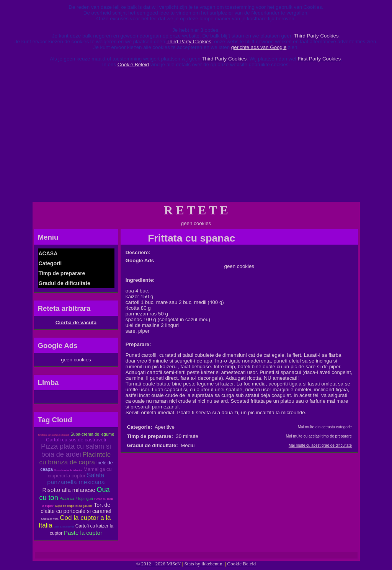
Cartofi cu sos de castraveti (76, 440)
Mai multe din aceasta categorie (325, 427)
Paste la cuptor (83, 533)
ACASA (48, 253)
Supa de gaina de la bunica (68, 470)
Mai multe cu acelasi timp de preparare (319, 436)
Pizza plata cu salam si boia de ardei (76, 450)
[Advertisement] (196, 137)
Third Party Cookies (316, 36)
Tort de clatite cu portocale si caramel (76, 508)
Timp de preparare (62, 273)
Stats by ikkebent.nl (204, 564)
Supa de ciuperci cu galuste (73, 506)
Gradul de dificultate (65, 283)
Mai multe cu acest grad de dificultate (320, 445)
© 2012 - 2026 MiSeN (159, 564)
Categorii (50, 263)
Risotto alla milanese (69, 490)
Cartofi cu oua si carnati (64, 527)
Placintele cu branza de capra (75, 458)
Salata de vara (50, 519)
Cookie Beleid (133, 65)
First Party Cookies (319, 59)
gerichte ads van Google (259, 47)
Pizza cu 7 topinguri (76, 499)
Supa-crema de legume (92, 434)
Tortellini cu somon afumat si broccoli (54, 435)
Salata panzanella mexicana (76, 479)
